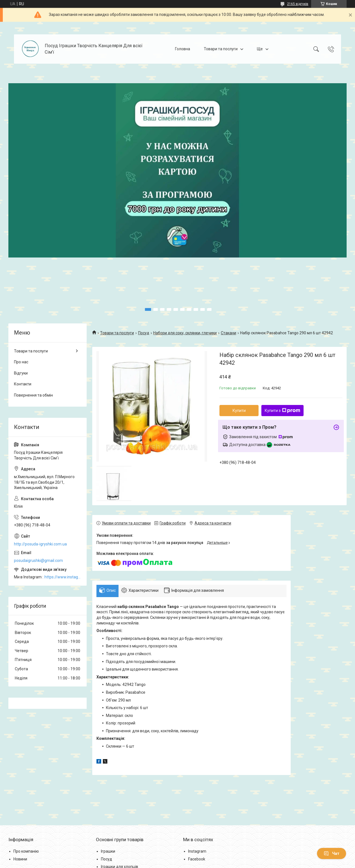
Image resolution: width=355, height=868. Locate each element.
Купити (239, 411)
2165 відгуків (298, 4)
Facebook (197, 859)
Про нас (21, 362)
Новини (20, 859)
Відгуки (21, 373)
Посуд (144, 333)
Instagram (197, 851)
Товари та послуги (221, 49)
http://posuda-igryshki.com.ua (40, 544)
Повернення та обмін (33, 395)
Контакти (23, 384)
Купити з (282, 411)
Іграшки (108, 851)
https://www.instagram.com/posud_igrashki (63, 577)
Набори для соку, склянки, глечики (185, 333)
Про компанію (26, 851)
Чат (332, 853)
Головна (183, 49)
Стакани (229, 333)
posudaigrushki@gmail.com (38, 561)
